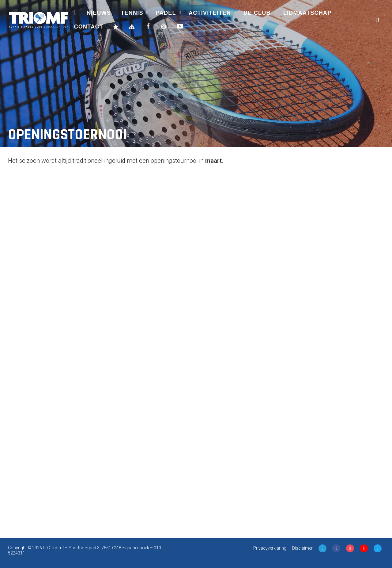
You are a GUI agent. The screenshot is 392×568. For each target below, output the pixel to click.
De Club (257, 13)
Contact (89, 27)
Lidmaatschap (307, 13)
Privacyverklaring (270, 548)
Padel (166, 13)
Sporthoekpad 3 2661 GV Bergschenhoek (109, 548)
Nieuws (99, 13)
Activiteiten (210, 13)
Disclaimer (302, 548)
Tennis (132, 13)
